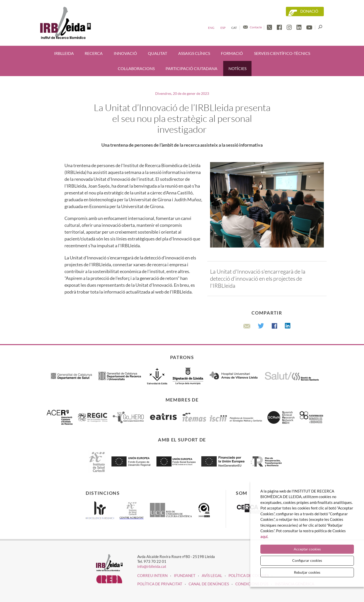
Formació (232, 53)
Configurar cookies (307, 560)
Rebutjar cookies (307, 572)
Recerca (94, 53)
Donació (309, 11)
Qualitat (157, 53)
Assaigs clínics (194, 53)
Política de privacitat (160, 584)
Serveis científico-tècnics (282, 53)
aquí (264, 537)
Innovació (125, 53)
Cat (234, 28)
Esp (223, 28)
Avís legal (212, 575)
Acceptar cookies (307, 549)
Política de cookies (249, 575)
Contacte (256, 27)
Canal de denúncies (209, 584)
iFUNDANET (185, 575)
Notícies (237, 68)
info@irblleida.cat (152, 566)
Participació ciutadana (191, 68)
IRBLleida (64, 53)
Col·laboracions (136, 68)
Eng (211, 28)
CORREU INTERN (152, 575)
